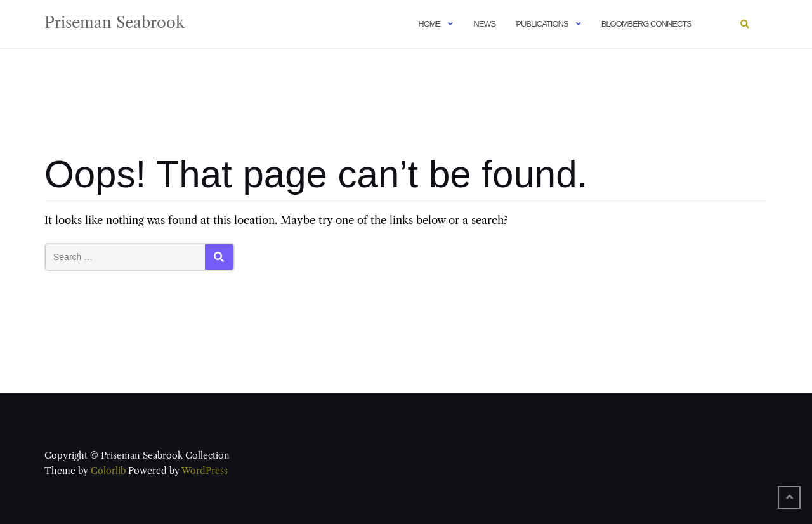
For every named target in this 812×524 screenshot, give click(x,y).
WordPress (205, 471)
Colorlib (108, 471)
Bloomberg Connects (646, 24)
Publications (542, 24)
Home (429, 24)
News (484, 24)
